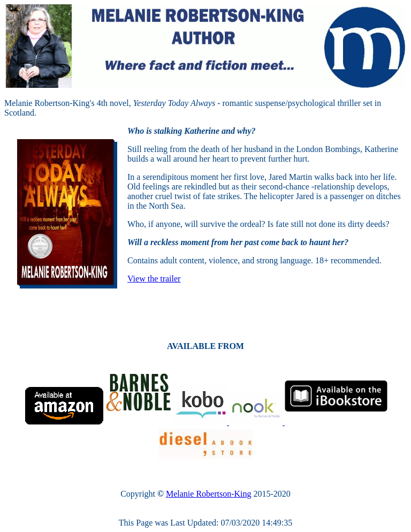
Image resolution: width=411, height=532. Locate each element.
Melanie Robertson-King (209, 494)
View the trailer (154, 279)
